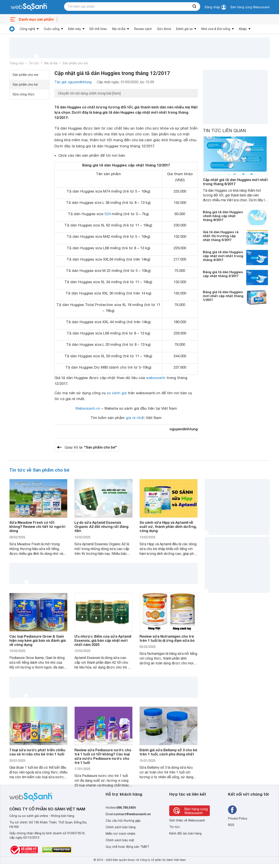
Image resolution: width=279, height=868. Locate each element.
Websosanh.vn (88, 408)
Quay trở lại (91, 447)
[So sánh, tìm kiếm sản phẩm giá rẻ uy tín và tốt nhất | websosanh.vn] (29, 7)
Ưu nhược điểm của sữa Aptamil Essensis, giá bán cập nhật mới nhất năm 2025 (103, 640)
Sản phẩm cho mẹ (25, 75)
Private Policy (238, 818)
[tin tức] (12, 29)
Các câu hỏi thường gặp (123, 821)
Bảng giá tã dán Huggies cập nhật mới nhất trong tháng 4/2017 (223, 256)
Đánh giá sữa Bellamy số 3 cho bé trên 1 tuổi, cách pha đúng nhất (168, 752)
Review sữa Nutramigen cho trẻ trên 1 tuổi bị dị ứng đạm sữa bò (167, 638)
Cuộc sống (52, 29)
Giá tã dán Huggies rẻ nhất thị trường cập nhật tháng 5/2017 (221, 236)
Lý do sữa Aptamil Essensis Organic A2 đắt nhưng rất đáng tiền (101, 526)
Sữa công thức (24, 94)
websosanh (156, 378)
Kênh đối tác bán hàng (185, 833)
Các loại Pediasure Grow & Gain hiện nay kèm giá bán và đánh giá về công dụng (38, 640)
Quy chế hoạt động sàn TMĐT (127, 847)
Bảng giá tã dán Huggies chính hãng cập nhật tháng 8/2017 (223, 216)
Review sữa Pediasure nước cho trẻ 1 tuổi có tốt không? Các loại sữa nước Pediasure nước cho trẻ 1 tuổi (103, 756)
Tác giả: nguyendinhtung (73, 82)
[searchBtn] (195, 7)
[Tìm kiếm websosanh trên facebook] (232, 810)
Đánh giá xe (184, 29)
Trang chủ (16, 63)
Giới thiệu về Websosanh (187, 820)
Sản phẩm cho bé (75, 63)
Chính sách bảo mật (120, 840)
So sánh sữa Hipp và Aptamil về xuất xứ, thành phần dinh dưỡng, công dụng (168, 526)
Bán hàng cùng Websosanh (250, 7)
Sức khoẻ (164, 29)
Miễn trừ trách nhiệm (121, 834)
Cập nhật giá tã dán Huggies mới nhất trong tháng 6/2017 (235, 182)
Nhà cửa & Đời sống (216, 29)
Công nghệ (27, 29)
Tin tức (34, 63)
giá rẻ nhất (135, 418)
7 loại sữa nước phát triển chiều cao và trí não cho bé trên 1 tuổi (37, 752)
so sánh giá (117, 393)
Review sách (143, 29)
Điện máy (75, 29)
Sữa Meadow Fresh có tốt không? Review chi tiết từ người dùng (37, 526)
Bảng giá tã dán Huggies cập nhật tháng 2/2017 (223, 274)
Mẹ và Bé (119, 29)
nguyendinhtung (184, 429)
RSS (231, 825)
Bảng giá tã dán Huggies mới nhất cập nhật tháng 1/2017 (223, 296)
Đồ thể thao (98, 29)
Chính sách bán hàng (121, 827)
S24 (107, 214)
